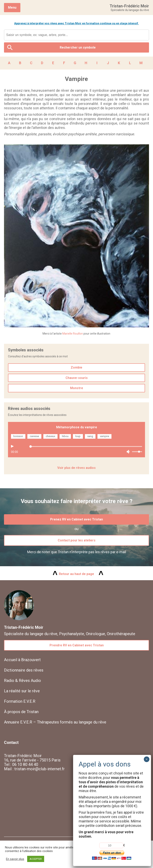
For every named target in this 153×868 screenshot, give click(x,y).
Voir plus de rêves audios (76, 468)
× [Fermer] (147, 759)
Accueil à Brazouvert (22, 660)
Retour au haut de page (76, 574)
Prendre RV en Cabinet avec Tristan (77, 645)
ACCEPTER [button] (36, 859)
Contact (11, 742)
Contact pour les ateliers (77, 540)
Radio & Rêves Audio (22, 681)
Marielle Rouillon (73, 334)
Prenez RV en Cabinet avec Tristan (76, 519)
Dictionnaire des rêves (24, 670)
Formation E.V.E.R (20, 701)
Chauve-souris (77, 378)
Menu (12, 7)
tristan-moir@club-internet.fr (40, 769)
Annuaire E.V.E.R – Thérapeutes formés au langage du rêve (55, 722)
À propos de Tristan (21, 712)
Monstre (77, 388)
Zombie (76, 367)
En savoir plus (15, 859)
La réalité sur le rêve (22, 691)
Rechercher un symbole (78, 47)
